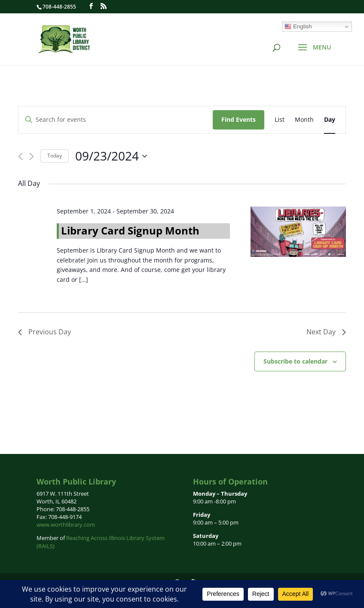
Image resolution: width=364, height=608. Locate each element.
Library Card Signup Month (130, 230)
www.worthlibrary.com (66, 525)
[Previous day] (20, 156)
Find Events (239, 119)
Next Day (326, 332)
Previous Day (44, 332)
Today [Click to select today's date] (55, 156)
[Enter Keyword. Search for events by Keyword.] (116, 120)
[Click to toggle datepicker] (111, 156)
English (298, 27)
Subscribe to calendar (295, 361)
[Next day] (32, 156)
